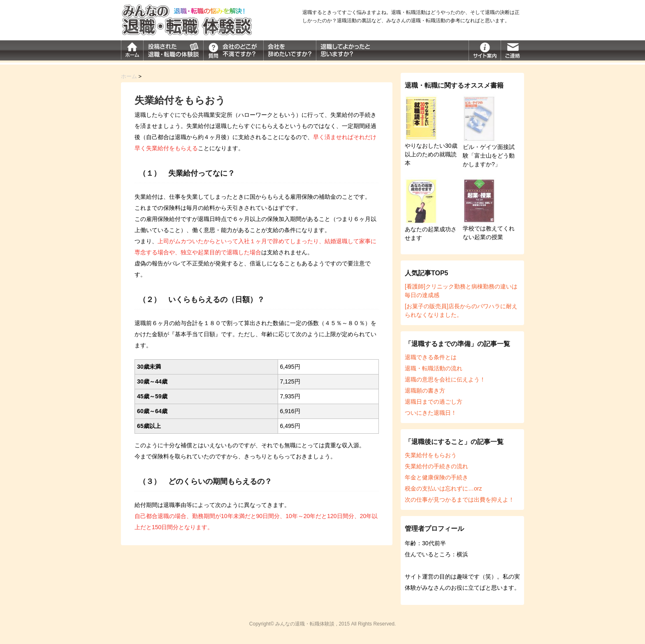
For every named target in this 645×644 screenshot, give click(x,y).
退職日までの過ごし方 (434, 402)
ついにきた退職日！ (431, 413)
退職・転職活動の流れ (434, 368)
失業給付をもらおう (431, 455)
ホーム (129, 76)
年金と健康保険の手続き (436, 477)
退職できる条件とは (431, 357)
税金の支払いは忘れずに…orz (443, 488)
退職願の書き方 (425, 391)
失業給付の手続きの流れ (436, 466)
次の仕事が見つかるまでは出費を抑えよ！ (459, 500)
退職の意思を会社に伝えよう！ (445, 379)
